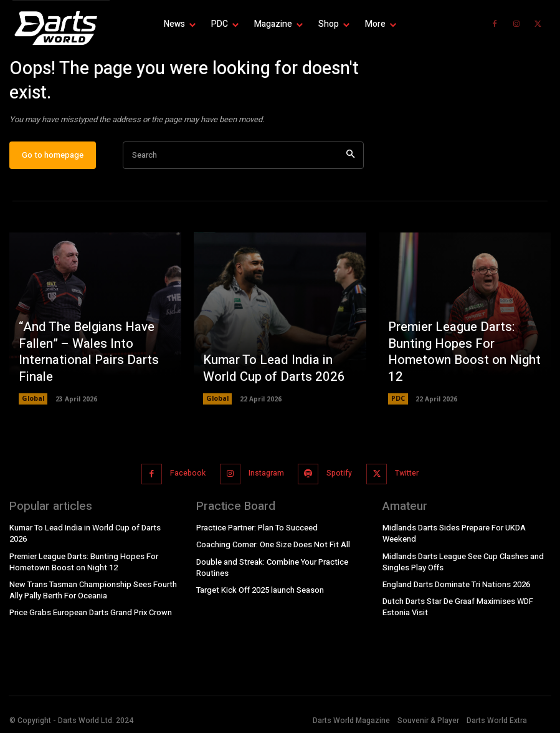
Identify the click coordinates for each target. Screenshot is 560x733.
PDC (398, 407)
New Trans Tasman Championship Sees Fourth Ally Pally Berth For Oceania (92, 581)
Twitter (403, 479)
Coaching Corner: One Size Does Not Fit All (272, 548)
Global (33, 407)
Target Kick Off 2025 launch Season (259, 592)
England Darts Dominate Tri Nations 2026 (454, 585)
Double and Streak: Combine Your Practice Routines (270, 570)
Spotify (337, 479)
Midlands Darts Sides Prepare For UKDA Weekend (452, 536)
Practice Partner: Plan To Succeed (256, 531)
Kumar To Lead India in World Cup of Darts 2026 (276, 378)
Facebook (188, 479)
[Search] (350, 164)
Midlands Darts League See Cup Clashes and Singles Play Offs (461, 564)
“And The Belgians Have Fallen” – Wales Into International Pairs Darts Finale (80, 364)
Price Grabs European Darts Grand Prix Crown (88, 602)
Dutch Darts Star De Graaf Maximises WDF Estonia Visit (456, 607)
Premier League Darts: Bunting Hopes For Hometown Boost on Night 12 (464, 371)
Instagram (265, 479)
